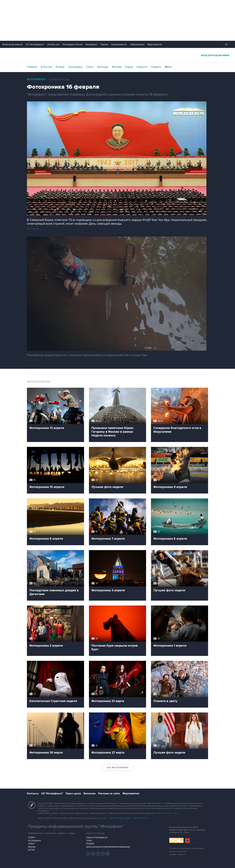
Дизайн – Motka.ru (177, 855)
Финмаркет (92, 44)
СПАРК (32, 838)
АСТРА (31, 850)
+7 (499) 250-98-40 (116, 818)
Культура (103, 67)
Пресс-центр (73, 793)
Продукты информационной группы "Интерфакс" (76, 826)
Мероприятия (155, 44)
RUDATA (90, 844)
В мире (60, 67)
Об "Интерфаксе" (35, 44)
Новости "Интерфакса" (97, 838)
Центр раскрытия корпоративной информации (108, 847)
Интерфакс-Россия (73, 44)
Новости (142, 67)
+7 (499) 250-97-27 (139, 818)
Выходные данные (178, 851)
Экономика (75, 67)
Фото (168, 67)
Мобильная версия (13, 44)
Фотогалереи (36, 79)
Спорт (90, 67)
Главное (32, 67)
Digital (129, 67)
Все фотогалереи (118, 767)
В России (46, 67)
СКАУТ (31, 844)
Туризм (104, 44)
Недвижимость (119, 44)
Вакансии (90, 793)
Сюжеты (156, 67)
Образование (137, 44)
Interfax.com (53, 44)
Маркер (32, 847)
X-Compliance (34, 841)
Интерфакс (117, 55)
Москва (117, 67)
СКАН (89, 841)
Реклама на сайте (109, 793)
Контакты (33, 793)
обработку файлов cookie (167, 813)
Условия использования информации (187, 848)
